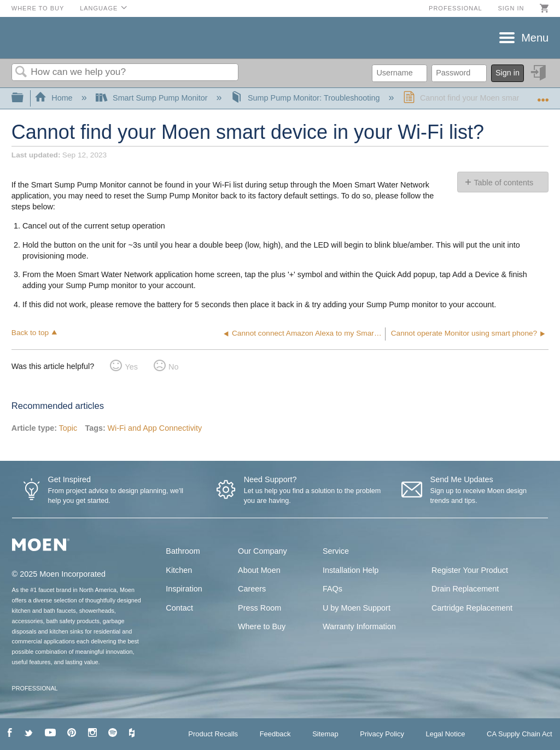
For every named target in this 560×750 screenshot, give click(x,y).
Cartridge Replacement (472, 608)
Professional (456, 8)
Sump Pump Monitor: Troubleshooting (307, 98)
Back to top (30, 333)
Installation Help (351, 570)
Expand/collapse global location (543, 95)
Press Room (259, 608)
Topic (68, 428)
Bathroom (183, 551)
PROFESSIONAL (35, 688)
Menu (535, 38)
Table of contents (503, 183)
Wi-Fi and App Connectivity (154, 428)
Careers (252, 589)
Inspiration (184, 589)
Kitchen (179, 570)
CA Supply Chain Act (520, 734)
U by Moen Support (357, 608)
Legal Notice (445, 734)
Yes (131, 367)
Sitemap (325, 734)
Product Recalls (213, 734)
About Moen (259, 570)
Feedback (275, 734)
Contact (179, 608)
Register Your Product (470, 570)
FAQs (332, 589)
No (173, 367)
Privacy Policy (382, 734)
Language (99, 8)
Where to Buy (38, 8)
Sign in (511, 8)
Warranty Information (359, 626)
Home (55, 98)
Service (336, 551)
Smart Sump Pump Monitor (153, 98)
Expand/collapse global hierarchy (25, 98)
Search (21, 72)
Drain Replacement (465, 589)
